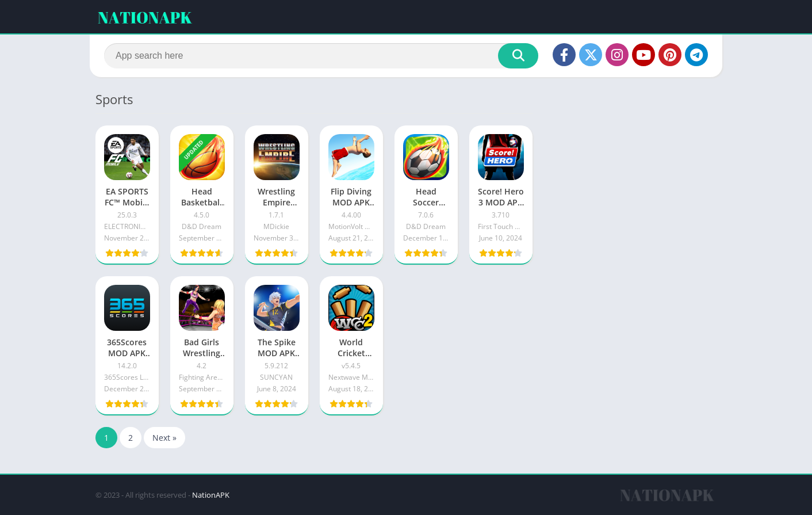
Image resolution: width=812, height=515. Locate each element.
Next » (164, 438)
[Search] (321, 56)
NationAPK (211, 495)
